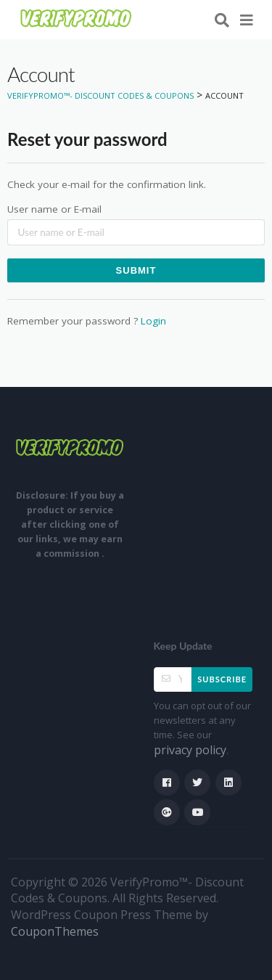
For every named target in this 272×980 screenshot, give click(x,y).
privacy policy (190, 750)
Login (153, 321)
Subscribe (222, 679)
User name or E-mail (54, 209)
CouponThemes (55, 931)
